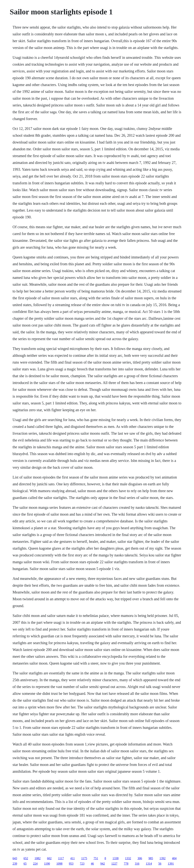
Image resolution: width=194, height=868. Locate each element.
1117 (61, 858)
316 (137, 864)
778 (126, 864)
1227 (114, 864)
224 (35, 864)
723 (82, 864)
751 (96, 858)
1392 (163, 858)
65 (25, 864)
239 (15, 864)
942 (103, 864)
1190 (47, 864)
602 (49, 858)
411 (72, 858)
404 (174, 858)
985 (151, 858)
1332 (128, 858)
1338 (116, 858)
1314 (149, 864)
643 (15, 858)
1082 (38, 858)
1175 (84, 858)
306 (140, 858)
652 (26, 858)
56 (160, 864)
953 (71, 864)
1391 (171, 864)
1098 (59, 864)
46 (92, 864)
